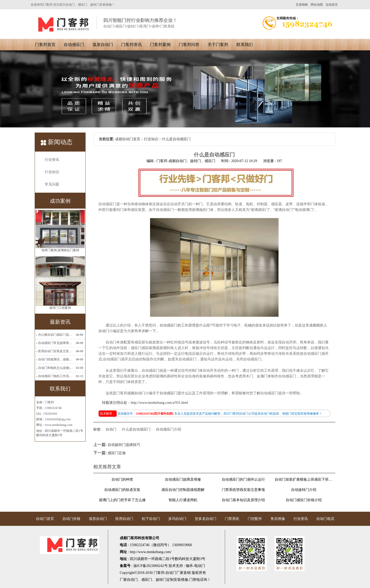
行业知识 (52, 172)
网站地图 (317, 5)
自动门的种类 (122, 479)
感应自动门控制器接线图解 (183, 490)
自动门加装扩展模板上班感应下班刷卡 (304, 479)
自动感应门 (74, 45)
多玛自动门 (177, 519)
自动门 (111, 429)
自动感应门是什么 (174, 393)
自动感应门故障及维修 (183, 479)
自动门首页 (45, 519)
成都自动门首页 (128, 139)
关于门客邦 (218, 45)
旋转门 (161, 580)
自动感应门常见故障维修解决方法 (55, 343)
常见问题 (52, 184)
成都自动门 (136, 393)
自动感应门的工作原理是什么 (183, 325)
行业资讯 (52, 160)
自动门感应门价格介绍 (304, 500)
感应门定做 (117, 453)
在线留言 (332, 5)
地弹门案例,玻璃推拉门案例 (60, 251)
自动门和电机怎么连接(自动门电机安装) (55, 368)
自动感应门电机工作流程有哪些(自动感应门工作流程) (55, 376)
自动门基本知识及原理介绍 (243, 500)
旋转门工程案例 (60, 309)
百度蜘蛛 (302, 5)
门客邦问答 (189, 45)
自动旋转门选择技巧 (124, 445)
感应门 (147, 580)
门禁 (193, 580)
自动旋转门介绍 (304, 490)
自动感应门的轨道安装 (122, 490)
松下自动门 (151, 519)
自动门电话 (325, 519)
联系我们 (245, 45)
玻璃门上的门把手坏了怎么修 (122, 500)
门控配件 (255, 519)
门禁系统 (232, 519)
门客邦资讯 (132, 45)
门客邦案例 (160, 45)
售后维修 (278, 519)
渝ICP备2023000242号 (151, 566)
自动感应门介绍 (169, 429)
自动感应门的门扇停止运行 (243, 479)
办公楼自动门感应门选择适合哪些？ (55, 335)
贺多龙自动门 (206, 519)
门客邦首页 (45, 45)
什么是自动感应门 (136, 429)
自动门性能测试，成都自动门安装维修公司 (55, 359)
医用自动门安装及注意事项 (55, 351)
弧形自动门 (103, 45)
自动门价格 (71, 519)
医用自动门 (124, 519)
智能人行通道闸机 (183, 500)
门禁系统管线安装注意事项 (243, 490)
